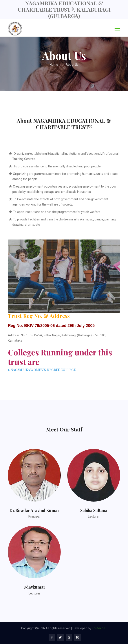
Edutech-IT (100, 628)
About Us (72, 65)
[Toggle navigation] (117, 29)
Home (54, 65)
